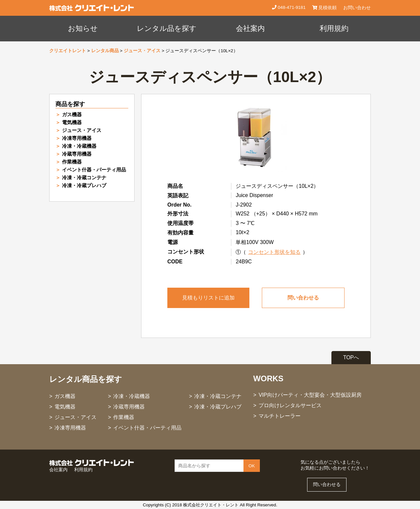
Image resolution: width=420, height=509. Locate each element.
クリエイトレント (68, 51)
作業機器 (72, 162)
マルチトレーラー (280, 416)
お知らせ (83, 28)
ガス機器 (72, 114)
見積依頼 (324, 8)
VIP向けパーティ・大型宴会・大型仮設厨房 (310, 395)
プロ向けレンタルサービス (290, 405)
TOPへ (351, 357)
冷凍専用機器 (77, 138)
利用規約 (334, 28)
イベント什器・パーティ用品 (94, 170)
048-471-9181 (291, 7)
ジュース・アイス (142, 51)
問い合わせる (303, 298)
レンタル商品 (105, 51)
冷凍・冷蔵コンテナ (84, 177)
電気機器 (72, 122)
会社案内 (250, 28)
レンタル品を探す (167, 28)
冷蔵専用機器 (77, 154)
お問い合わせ (357, 8)
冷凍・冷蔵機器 (79, 146)
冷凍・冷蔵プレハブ (84, 185)
